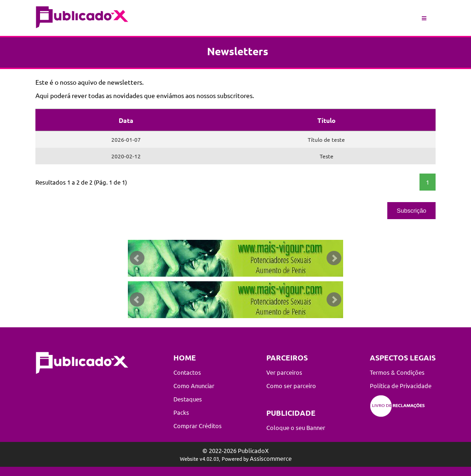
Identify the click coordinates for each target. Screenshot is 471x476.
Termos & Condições (397, 372)
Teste (327, 156)
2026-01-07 (126, 139)
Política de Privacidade (401, 386)
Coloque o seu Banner (296, 427)
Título (327, 120)
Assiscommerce (271, 458)
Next (334, 258)
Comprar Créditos (198, 426)
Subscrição (412, 211)
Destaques (188, 399)
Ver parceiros (284, 372)
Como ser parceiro (291, 386)
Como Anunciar (194, 386)
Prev (137, 258)
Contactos (187, 372)
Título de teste (326, 139)
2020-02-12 (126, 156)
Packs (181, 412)
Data (126, 120)
